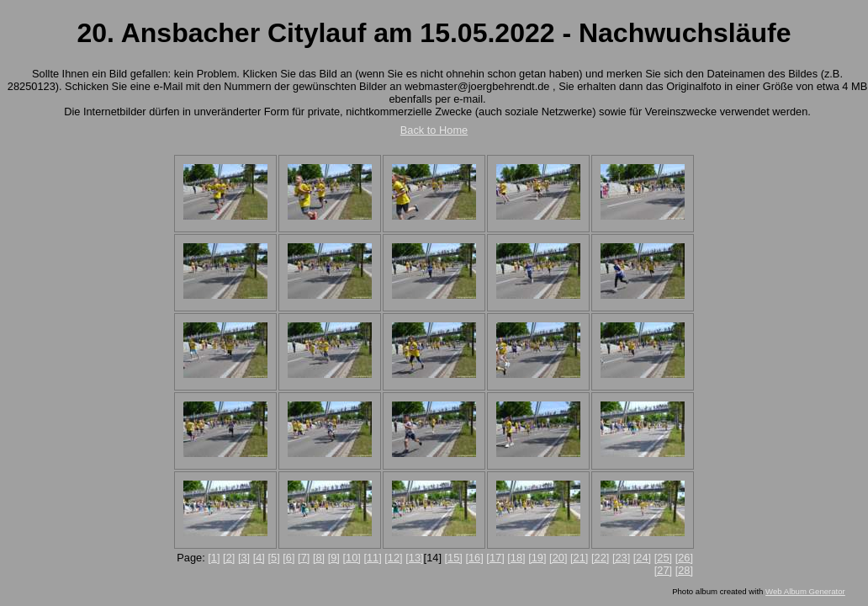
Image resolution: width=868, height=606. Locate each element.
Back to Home (434, 130)
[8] (319, 558)
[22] (600, 558)
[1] (214, 558)
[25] (663, 558)
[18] (516, 558)
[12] (393, 558)
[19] (537, 558)
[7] (304, 558)
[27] (663, 570)
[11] (372, 558)
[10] (351, 558)
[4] (259, 558)
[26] (684, 558)
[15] (454, 558)
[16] (474, 558)
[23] (621, 558)
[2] (229, 558)
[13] (414, 558)
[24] (642, 558)
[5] (273, 558)
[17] (495, 558)
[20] (558, 558)
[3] (244, 558)
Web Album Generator (805, 591)
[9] (334, 558)
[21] (579, 558)
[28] (684, 570)
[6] (288, 558)
